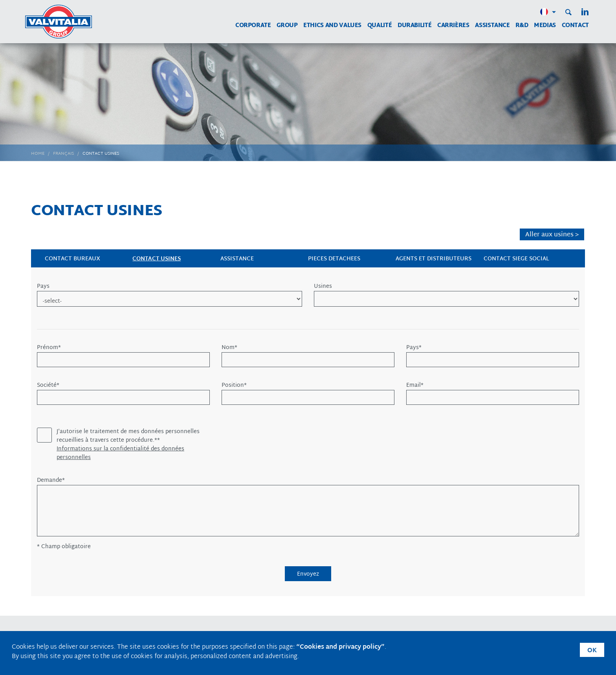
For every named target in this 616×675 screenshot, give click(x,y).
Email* (415, 386)
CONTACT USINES (157, 259)
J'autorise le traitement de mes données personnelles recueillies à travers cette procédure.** (128, 436)
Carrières (453, 26)
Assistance (492, 26)
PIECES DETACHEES (334, 259)
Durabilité (414, 26)
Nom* (229, 348)
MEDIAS (545, 26)
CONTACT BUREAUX (72, 259)
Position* (234, 386)
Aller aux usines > (552, 235)
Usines (323, 287)
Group (287, 26)
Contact (575, 26)
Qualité (379, 26)
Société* (48, 386)
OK (592, 651)
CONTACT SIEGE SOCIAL (516, 259)
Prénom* (49, 348)
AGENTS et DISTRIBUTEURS (434, 259)
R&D (522, 26)
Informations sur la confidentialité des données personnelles (120, 454)
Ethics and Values (332, 26)
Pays (43, 287)
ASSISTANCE (237, 259)
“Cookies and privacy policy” (340, 647)
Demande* (51, 481)
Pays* (414, 348)
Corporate (253, 26)
